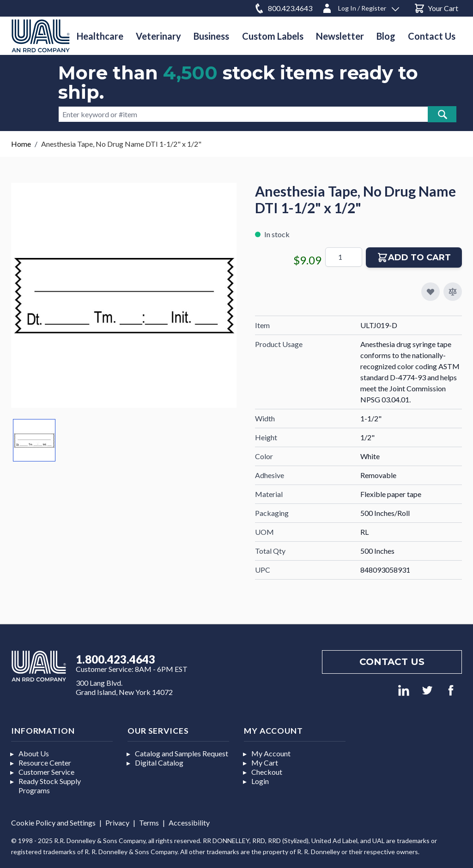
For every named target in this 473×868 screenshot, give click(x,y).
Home (21, 144)
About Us (34, 753)
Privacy (117, 823)
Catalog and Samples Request (182, 753)
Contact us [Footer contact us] (392, 662)
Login (260, 781)
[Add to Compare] (453, 292)
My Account (271, 753)
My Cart (265, 763)
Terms (149, 823)
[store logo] (41, 36)
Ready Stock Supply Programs (50, 786)
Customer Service (46, 772)
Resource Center (45, 763)
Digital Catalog (159, 763)
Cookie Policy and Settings (53, 823)
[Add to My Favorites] (431, 292)
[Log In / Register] (360, 7)
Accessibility (189, 823)
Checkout (267, 772)
